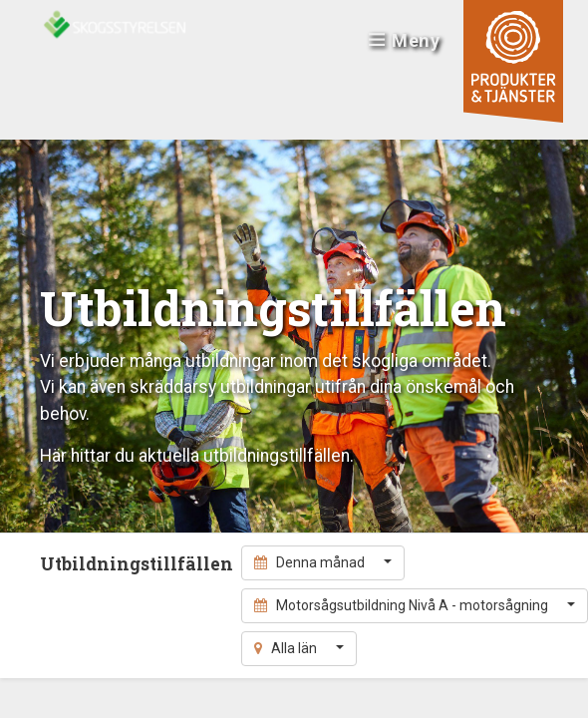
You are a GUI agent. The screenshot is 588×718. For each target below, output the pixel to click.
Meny (404, 40)
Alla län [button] (287, 648)
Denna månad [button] (311, 562)
